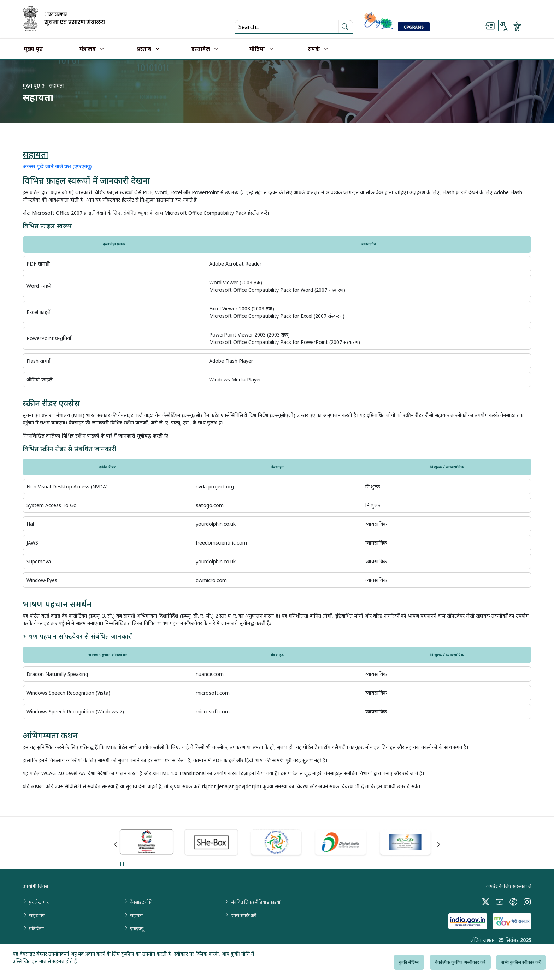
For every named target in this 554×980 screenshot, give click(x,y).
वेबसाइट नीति (141, 902)
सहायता (136, 915)
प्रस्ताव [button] (144, 49)
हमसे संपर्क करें (243, 915)
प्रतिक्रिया (36, 928)
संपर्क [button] (314, 49)
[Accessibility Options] (517, 26)
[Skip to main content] (490, 26)
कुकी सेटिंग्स (409, 962)
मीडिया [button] (257, 49)
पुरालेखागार (39, 902)
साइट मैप (37, 915)
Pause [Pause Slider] (121, 864)
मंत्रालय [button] (88, 49)
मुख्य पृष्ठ (33, 49)
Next (438, 844)
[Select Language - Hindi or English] (503, 26)
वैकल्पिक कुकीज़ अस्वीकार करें (460, 962)
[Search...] (283, 27)
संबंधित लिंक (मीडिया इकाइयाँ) (256, 902)
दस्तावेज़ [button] (201, 49)
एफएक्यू (137, 928)
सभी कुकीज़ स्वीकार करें (521, 962)
